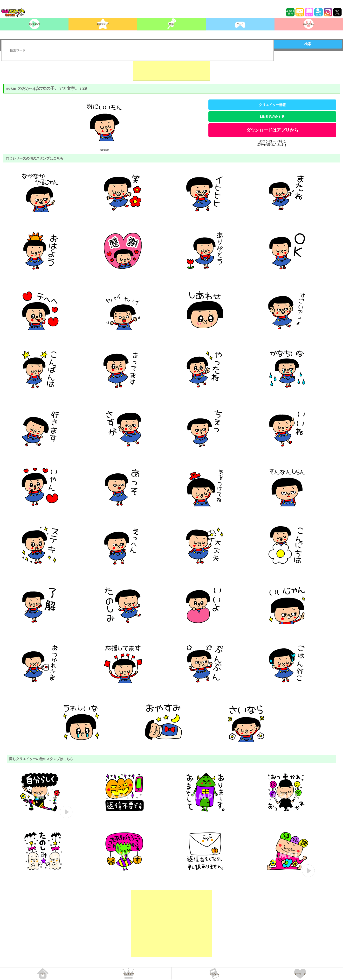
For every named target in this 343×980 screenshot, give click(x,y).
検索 (308, 44)
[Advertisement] (171, 69)
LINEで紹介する (272, 117)
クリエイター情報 (272, 105)
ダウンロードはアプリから (272, 130)
